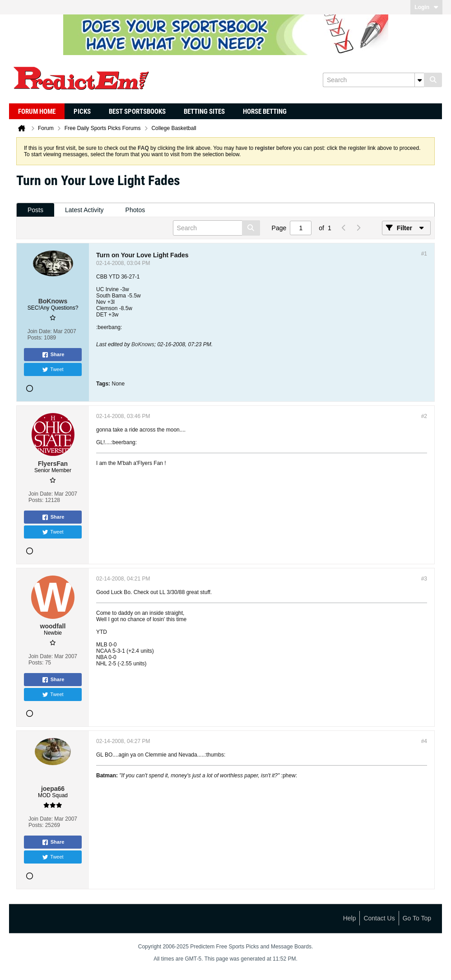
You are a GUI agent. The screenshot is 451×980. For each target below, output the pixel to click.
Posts (35, 210)
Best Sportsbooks (137, 111)
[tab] (35, 210)
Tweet (53, 370)
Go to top (417, 918)
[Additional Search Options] (419, 80)
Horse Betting (265, 111)
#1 (424, 254)
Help (350, 918)
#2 (424, 416)
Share (53, 355)
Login (426, 7)
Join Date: (40, 331)
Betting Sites (204, 111)
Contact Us (379, 918)
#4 (424, 741)
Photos (135, 210)
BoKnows (143, 344)
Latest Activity (84, 210)
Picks (82, 111)
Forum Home (37, 111)
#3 (424, 579)
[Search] (373, 80)
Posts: (35, 338)
